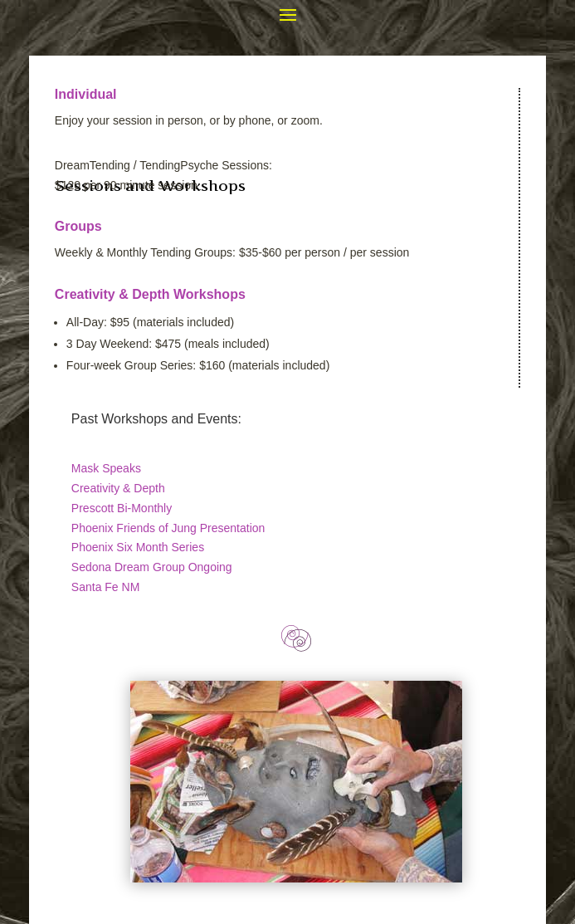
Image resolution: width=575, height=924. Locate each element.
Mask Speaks (106, 468)
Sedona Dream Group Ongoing (152, 567)
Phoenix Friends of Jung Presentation (168, 528)
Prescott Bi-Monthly (122, 508)
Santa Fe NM (105, 587)
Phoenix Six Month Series (138, 547)
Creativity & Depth (118, 488)
